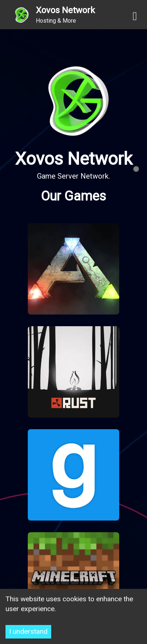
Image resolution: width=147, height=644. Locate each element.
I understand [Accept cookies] (28, 631)
